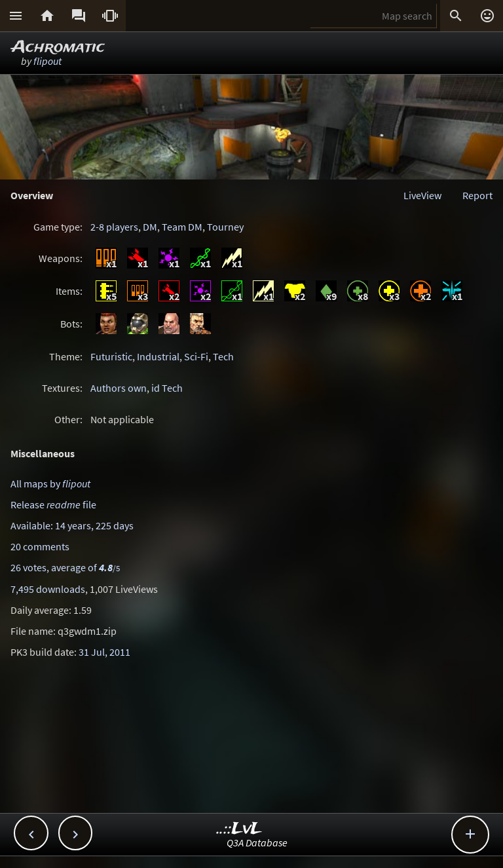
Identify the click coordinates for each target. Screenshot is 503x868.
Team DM (182, 227)
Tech (223, 356)
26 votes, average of (65, 567)
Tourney (225, 227)
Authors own (119, 388)
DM (150, 227)
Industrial (158, 356)
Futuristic (111, 356)
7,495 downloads (48, 589)
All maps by (50, 483)
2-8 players (114, 227)
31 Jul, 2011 (104, 652)
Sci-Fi (196, 356)
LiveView (422, 195)
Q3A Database (257, 842)
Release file (53, 504)
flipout (47, 61)
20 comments (40, 546)
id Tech (167, 388)
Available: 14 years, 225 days (72, 525)
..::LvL (239, 829)
